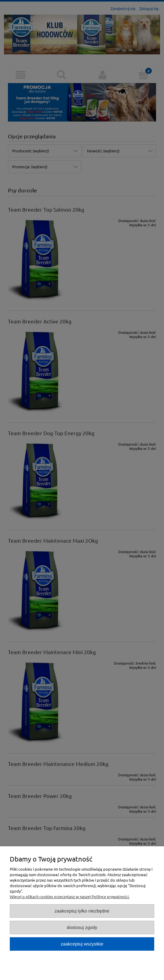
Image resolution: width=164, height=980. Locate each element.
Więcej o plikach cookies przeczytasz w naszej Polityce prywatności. (70, 896)
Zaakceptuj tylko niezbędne (82, 911)
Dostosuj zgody (82, 927)
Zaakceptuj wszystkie (82, 944)
